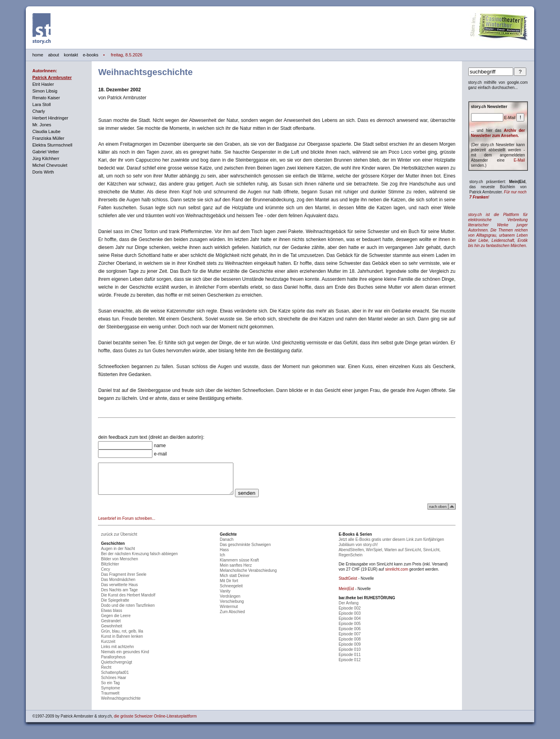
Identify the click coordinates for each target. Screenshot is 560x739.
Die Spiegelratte (115, 606)
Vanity (225, 597)
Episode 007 (350, 640)
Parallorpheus (113, 663)
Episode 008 (350, 645)
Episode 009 (350, 650)
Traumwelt (110, 699)
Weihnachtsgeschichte (121, 704)
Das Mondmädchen (118, 586)
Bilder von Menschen (119, 565)
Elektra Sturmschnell (52, 145)
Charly (38, 111)
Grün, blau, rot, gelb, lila (122, 637)
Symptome (110, 694)
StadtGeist (348, 584)
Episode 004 (350, 624)
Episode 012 (350, 666)
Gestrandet (111, 627)
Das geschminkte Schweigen (245, 551)
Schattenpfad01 (115, 678)
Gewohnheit (111, 632)
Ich (222, 561)
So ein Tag (110, 689)
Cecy (105, 575)
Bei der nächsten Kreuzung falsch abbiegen (139, 560)
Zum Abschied (232, 618)
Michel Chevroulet (50, 165)
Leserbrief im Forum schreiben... (127, 524)
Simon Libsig (45, 91)
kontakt (71, 55)
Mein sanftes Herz (236, 571)
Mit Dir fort (229, 587)
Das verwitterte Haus (119, 591)
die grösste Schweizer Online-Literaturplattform (155, 722)
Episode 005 (350, 630)
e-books (91, 55)
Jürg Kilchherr (46, 158)
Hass (224, 556)
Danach (227, 545)
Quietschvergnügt (116, 668)
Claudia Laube (46, 131)
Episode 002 (350, 614)
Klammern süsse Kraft (239, 566)
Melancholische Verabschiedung (248, 576)
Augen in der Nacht (118, 555)
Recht (106, 673)
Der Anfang (348, 609)
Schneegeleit (231, 592)
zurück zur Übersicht (119, 540)
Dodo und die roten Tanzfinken (128, 611)
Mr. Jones (42, 125)
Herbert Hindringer (50, 118)
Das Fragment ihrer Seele (124, 580)
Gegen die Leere (116, 622)
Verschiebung (232, 607)
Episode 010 (350, 655)
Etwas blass (111, 616)
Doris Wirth (43, 172)
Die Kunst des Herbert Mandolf (128, 601)
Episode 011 (350, 661)
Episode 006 (350, 635)
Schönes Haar (113, 684)
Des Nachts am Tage (119, 596)
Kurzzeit (108, 647)
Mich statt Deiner (235, 582)
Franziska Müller (48, 138)
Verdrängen (230, 602)
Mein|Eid (346, 595)
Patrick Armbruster (52, 77)
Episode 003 (350, 619)
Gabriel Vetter (45, 152)
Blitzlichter (110, 570)
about (54, 55)
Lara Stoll (41, 104)
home (38, 55)
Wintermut (229, 613)
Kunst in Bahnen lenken (122, 642)
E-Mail (519, 160)
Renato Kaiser (46, 98)
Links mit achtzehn (117, 653)
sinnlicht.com (396, 575)
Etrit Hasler (43, 84)
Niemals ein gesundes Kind (125, 658)
